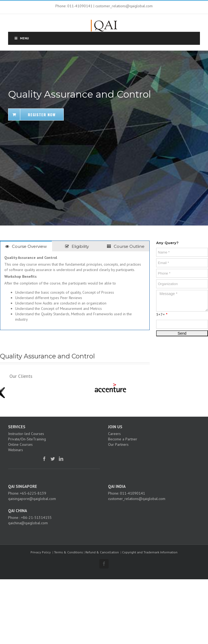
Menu (21, 38)
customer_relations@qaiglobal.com (137, 499)
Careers (114, 434)
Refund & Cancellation (102, 552)
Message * (182, 301)
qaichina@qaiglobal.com (28, 523)
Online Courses (20, 444)
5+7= (162, 314)
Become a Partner (123, 439)
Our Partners (118, 444)
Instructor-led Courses (26, 434)
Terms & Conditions (68, 552)
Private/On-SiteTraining (27, 439)
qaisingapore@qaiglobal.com (32, 499)
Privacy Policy (41, 552)
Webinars (16, 450)
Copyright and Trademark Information (150, 552)
